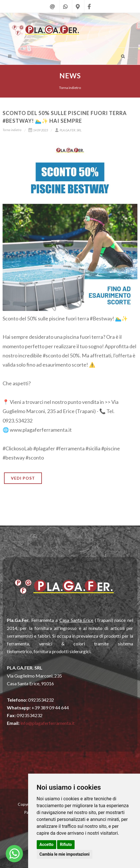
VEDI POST (23, 478)
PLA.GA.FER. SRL (68, 130)
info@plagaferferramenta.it (47, 723)
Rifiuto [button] (66, 844)
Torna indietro (70, 88)
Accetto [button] (47, 844)
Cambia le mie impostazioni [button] (65, 854)
